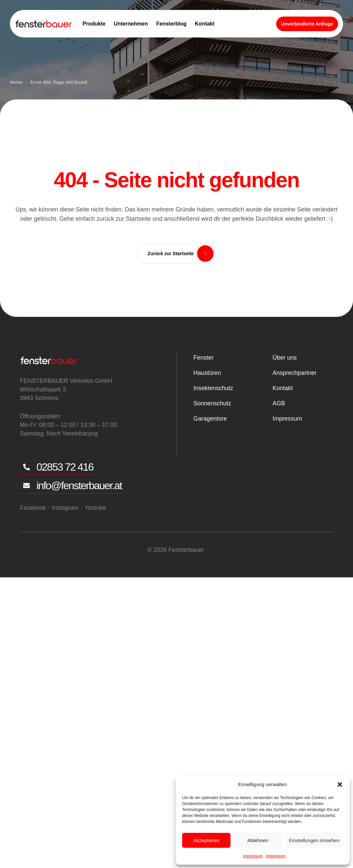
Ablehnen (258, 840)
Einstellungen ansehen (314, 840)
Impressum (253, 856)
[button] (340, 784)
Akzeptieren (206, 840)
